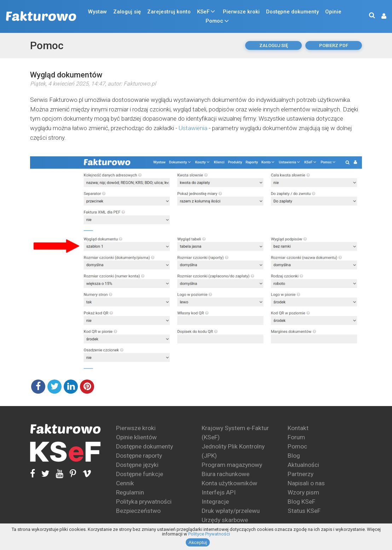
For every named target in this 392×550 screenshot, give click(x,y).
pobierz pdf (334, 45)
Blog (294, 456)
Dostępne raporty (139, 456)
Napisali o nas (306, 483)
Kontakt (298, 428)
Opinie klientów (136, 437)
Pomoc (214, 21)
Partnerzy (301, 474)
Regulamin (130, 492)
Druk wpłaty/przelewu (231, 511)
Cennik (125, 483)
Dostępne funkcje (140, 474)
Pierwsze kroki (241, 12)
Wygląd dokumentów (66, 75)
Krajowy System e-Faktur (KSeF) (235, 433)
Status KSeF (304, 511)
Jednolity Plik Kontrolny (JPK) (233, 451)
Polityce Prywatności (209, 534)
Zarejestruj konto (169, 12)
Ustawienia (193, 128)
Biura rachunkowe (226, 474)
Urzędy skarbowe (225, 520)
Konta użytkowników (229, 483)
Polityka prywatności (144, 502)
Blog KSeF (301, 502)
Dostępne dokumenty (292, 12)
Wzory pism (303, 492)
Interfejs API (219, 492)
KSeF (203, 12)
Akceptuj (198, 542)
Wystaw (97, 12)
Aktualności (303, 465)
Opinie (333, 12)
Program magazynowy (232, 465)
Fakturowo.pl (140, 84)
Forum (296, 437)
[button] (380, 16)
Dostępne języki (137, 465)
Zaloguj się (127, 12)
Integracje (215, 502)
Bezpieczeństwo (138, 511)
